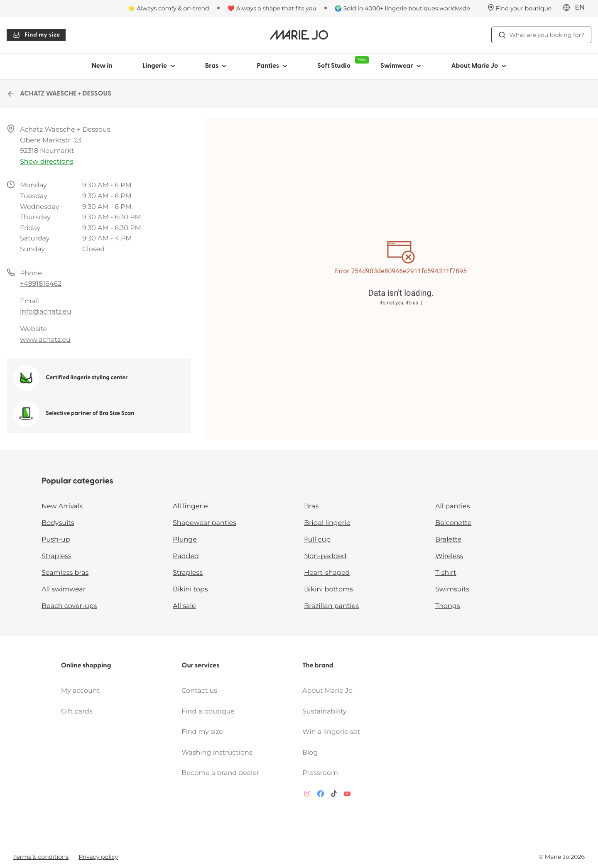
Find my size (36, 35)
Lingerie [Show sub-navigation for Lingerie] (159, 66)
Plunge (185, 540)
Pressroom (320, 773)
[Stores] (520, 8)
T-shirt (446, 573)
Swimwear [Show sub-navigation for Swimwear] (401, 66)
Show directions (47, 162)
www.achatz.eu (45, 340)
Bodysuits (58, 523)
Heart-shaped (327, 573)
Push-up (56, 540)
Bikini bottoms (328, 590)
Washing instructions (217, 753)
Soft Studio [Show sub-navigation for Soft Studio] (341, 63)
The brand (318, 666)
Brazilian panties (331, 606)
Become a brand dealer (220, 773)
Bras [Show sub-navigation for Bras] (216, 66)
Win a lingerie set (331, 732)
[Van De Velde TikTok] (334, 796)
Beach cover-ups (69, 606)
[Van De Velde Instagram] (307, 796)
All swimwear (64, 590)
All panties (453, 506)
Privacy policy (98, 857)
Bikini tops (190, 590)
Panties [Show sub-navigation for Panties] (272, 66)
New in (102, 66)
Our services (200, 666)
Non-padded (325, 556)
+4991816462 (41, 284)
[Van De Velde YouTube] (347, 796)
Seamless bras (65, 573)
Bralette (448, 540)
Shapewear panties (205, 523)
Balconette (453, 523)
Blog (310, 753)
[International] (576, 8)
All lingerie (190, 506)
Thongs (448, 606)
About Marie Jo (327, 691)
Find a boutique (208, 712)
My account (80, 691)
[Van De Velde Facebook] (321, 796)
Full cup (317, 540)
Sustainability (325, 712)
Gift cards (77, 712)
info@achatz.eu (46, 312)
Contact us (199, 691)
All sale (184, 606)
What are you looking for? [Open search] (541, 35)
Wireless (449, 556)
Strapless (56, 556)
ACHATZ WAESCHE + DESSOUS (59, 94)
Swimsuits (452, 590)
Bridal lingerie (327, 523)
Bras (311, 506)
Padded (186, 556)
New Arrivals (62, 506)
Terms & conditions (41, 857)
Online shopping (86, 666)
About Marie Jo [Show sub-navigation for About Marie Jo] (479, 66)
